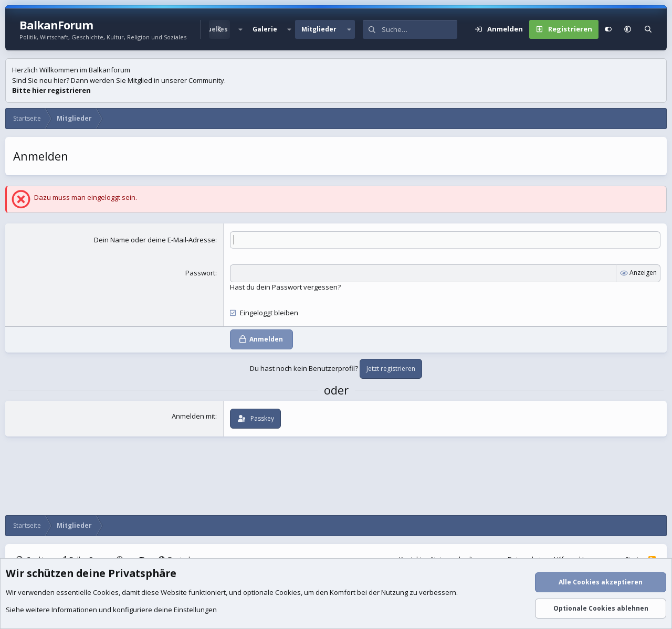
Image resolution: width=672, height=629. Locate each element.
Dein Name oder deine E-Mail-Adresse (155, 240)
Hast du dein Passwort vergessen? (285, 287)
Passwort (200, 273)
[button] (240, 29)
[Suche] (419, 29)
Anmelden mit (193, 416)
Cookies (106, 592)
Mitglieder (319, 29)
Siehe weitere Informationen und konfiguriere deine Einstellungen (111, 610)
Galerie (265, 29)
